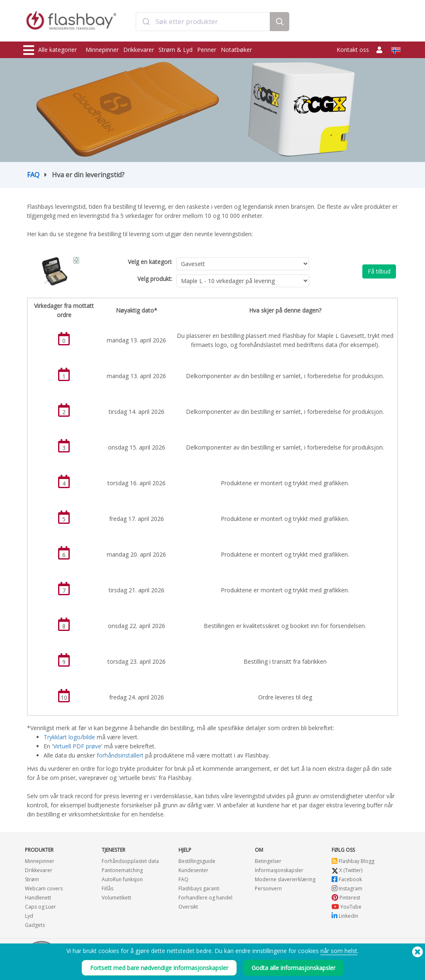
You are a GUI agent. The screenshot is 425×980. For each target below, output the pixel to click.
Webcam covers (44, 888)
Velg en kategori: (150, 262)
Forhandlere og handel (205, 898)
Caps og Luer (40, 907)
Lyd (29, 916)
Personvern (268, 888)
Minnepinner (102, 50)
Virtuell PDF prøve (77, 746)
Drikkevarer (139, 50)
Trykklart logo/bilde (69, 737)
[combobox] (203, 22)
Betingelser (268, 861)
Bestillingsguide (197, 861)
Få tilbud (379, 271)
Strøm (32, 879)
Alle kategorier (50, 50)
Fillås (107, 888)
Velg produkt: (155, 279)
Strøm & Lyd (176, 50)
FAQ (33, 175)
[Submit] (146, 22)
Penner (207, 50)
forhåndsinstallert (121, 755)
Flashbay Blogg (353, 861)
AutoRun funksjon (122, 879)
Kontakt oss (353, 50)
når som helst (339, 951)
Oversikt (188, 907)
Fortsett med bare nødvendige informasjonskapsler (159, 968)
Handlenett (38, 898)
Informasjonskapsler (279, 870)
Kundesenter (193, 870)
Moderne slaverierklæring (285, 879)
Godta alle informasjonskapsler (293, 968)
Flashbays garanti (199, 888)
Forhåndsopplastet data (130, 861)
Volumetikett (116, 898)
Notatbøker (236, 50)
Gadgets (35, 925)
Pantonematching (122, 870)
